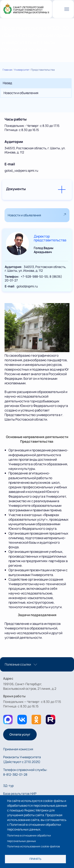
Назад (7, 83)
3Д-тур (8, 786)
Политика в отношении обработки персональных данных (29, 838)
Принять (35, 859)
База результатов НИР (20, 794)
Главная (7, 70)
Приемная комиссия (18, 749)
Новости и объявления (21, 93)
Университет (22, 70)
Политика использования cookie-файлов (33, 846)
